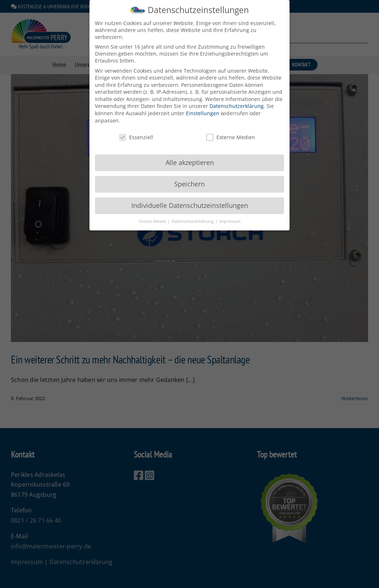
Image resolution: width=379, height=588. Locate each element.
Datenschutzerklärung (237, 102)
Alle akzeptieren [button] (190, 159)
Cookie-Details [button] (153, 217)
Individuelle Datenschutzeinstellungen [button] (190, 202)
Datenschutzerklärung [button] (193, 217)
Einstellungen (203, 110)
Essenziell (136, 133)
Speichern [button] (189, 180)
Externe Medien (231, 133)
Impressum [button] (230, 217)
